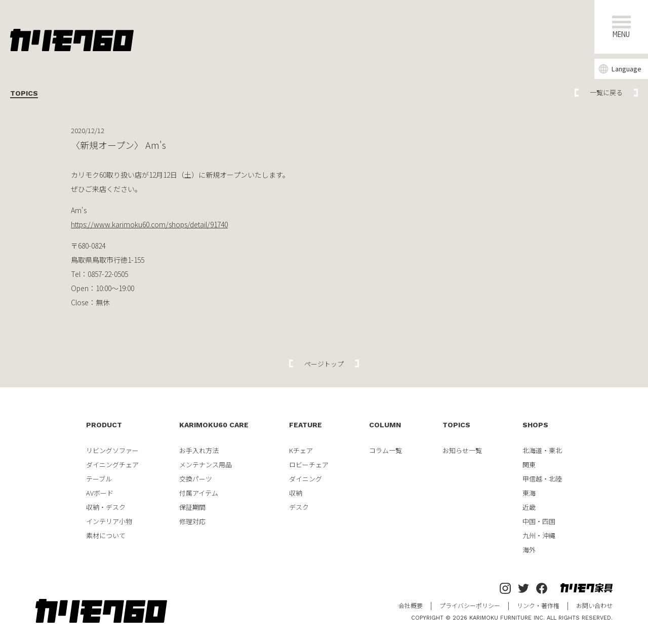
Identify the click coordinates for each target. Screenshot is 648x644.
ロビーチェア (309, 465)
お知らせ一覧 (462, 450)
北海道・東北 (542, 450)
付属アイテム (199, 493)
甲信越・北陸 (542, 479)
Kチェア (301, 450)
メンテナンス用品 (206, 465)
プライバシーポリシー (470, 605)
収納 (296, 493)
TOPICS (456, 425)
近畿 (529, 507)
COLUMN (385, 425)
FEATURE (306, 425)
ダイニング (306, 479)
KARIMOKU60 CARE (214, 425)
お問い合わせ (594, 605)
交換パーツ (196, 479)
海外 (529, 550)
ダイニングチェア (112, 465)
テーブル (99, 479)
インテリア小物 (109, 521)
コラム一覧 (386, 450)
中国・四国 (539, 521)
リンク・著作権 (538, 605)
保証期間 (192, 507)
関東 (529, 465)
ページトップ (324, 364)
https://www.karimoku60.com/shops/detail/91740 (149, 224)
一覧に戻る (606, 92)
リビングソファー (112, 450)
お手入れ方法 (199, 450)
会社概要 (411, 605)
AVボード (100, 493)
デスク (299, 507)
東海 (529, 493)
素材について (106, 535)
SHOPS (535, 425)
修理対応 (192, 521)
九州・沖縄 (539, 535)
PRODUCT (104, 425)
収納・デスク (106, 507)
